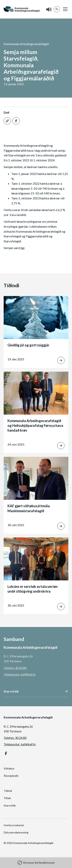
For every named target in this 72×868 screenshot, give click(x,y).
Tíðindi (8, 791)
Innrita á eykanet (14, 825)
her (23, 248)
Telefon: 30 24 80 (15, 668)
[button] (65, 9)
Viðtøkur (9, 768)
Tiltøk (7, 798)
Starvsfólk (10, 805)
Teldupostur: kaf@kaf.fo (20, 674)
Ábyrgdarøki (11, 776)
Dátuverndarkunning (16, 832)
